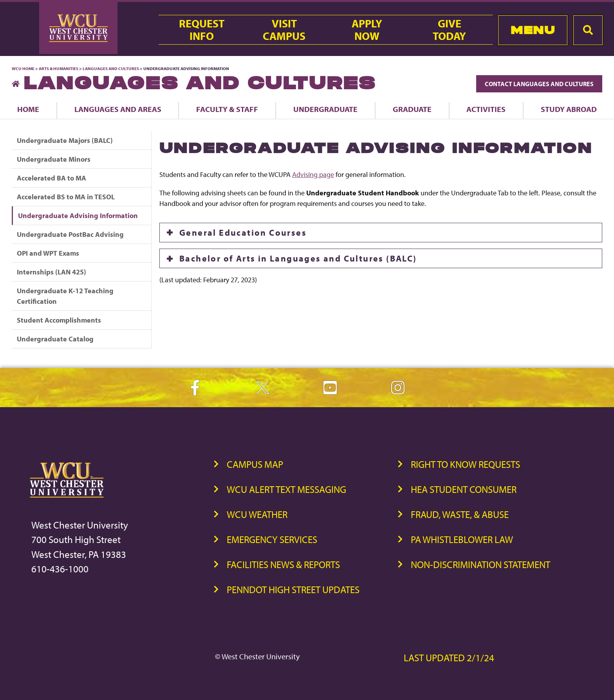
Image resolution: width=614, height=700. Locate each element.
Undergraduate (325, 109)
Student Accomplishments (59, 320)
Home (28, 109)
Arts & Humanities (59, 69)
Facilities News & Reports (283, 564)
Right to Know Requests (465, 464)
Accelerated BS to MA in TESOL (66, 197)
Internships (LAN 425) (51, 272)
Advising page (313, 174)
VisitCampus (284, 30)
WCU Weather (257, 514)
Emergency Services (272, 539)
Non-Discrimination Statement (480, 564)
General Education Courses (243, 233)
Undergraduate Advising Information (78, 216)
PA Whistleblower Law (462, 539)
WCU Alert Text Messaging (286, 489)
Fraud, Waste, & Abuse (460, 514)
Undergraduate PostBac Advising (70, 234)
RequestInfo (202, 30)
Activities (486, 109)
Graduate (412, 109)
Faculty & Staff (227, 109)
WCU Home (23, 69)
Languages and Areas (118, 109)
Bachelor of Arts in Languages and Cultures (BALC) (298, 258)
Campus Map (255, 464)
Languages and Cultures (111, 69)
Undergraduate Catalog (55, 339)
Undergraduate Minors (54, 159)
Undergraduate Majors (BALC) (65, 140)
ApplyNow (367, 30)
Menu (533, 30)
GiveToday (449, 30)
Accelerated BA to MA (51, 178)
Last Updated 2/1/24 (449, 658)
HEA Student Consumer (464, 489)
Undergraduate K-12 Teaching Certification (65, 296)
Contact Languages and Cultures (539, 84)
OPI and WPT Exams (48, 253)
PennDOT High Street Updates (293, 589)
